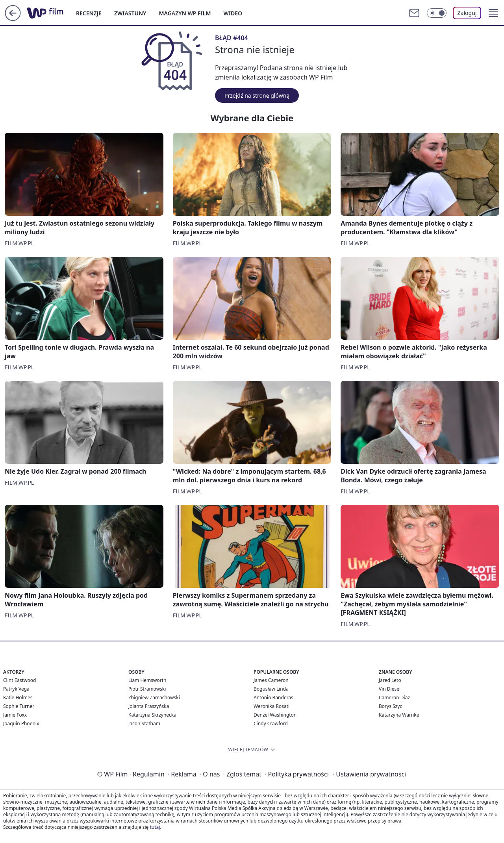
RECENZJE (89, 13)
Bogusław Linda (271, 689)
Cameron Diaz (394, 698)
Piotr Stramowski (147, 689)
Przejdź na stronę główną (257, 95)
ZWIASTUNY (130, 13)
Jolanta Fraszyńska (149, 706)
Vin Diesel (390, 689)
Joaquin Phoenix (21, 723)
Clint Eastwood (19, 680)
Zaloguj (467, 13)
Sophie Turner (19, 706)
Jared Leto (390, 680)
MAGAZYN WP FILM (185, 13)
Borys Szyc (390, 706)
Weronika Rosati (271, 706)
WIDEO (233, 13)
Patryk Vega (16, 689)
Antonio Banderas (273, 698)
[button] (493, 13)
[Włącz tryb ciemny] (437, 13)
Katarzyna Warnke (399, 715)
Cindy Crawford (271, 723)
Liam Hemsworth (147, 680)
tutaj (155, 827)
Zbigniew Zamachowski (154, 698)
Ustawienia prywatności (369, 774)
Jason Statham (144, 723)
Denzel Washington (275, 715)
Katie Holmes (18, 698)
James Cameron (271, 680)
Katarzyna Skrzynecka (152, 715)
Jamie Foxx (15, 715)
